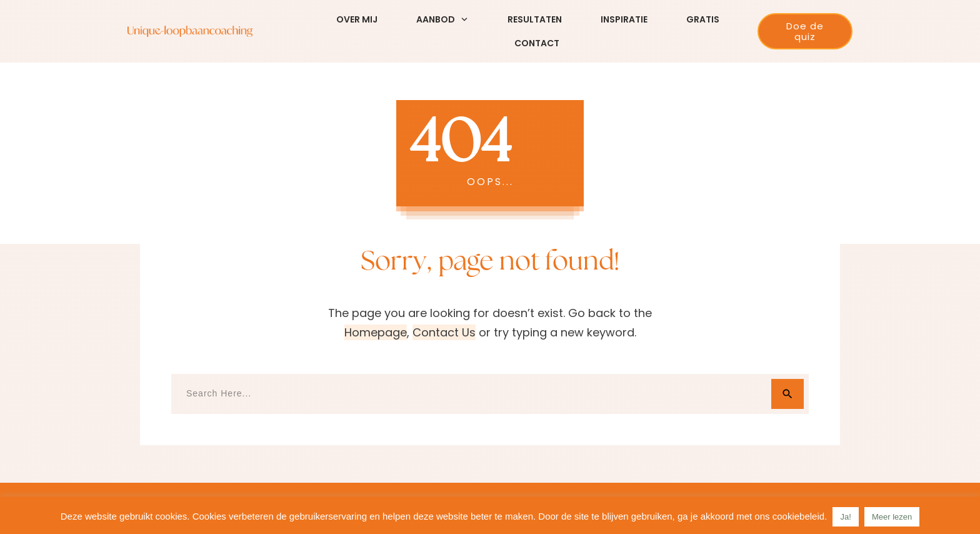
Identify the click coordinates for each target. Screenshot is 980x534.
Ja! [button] (845, 517)
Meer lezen (892, 517)
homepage (376, 332)
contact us (444, 332)
